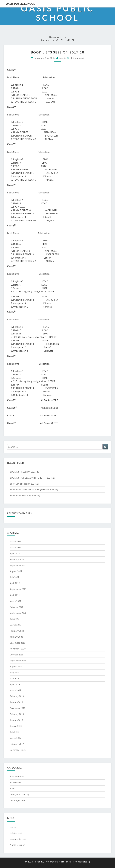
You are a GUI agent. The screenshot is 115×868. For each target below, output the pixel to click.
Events (13, 788)
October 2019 (16, 655)
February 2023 (17, 559)
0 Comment (77, 58)
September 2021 (18, 589)
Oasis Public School (20, 4)
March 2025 (15, 541)
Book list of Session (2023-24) (25, 495)
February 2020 (17, 631)
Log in (13, 827)
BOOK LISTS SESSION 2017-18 (58, 52)
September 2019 (18, 661)
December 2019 (17, 643)
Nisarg (86, 862)
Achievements (17, 776)
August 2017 (16, 726)
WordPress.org (17, 845)
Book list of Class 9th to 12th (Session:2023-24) (34, 489)
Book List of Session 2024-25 (24, 484)
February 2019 (17, 696)
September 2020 (18, 613)
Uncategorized (17, 800)
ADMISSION (15, 782)
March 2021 (15, 601)
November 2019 (18, 649)
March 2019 (15, 690)
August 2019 (16, 666)
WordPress (65, 862)
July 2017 (14, 732)
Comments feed (18, 839)
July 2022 (14, 577)
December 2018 (17, 708)
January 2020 (16, 637)
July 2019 (14, 672)
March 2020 (15, 625)
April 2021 (15, 595)
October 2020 (16, 607)
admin (63, 58)
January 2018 (16, 720)
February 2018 (17, 714)
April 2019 (15, 684)
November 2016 (18, 750)
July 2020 (14, 619)
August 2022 (16, 571)
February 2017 (17, 744)
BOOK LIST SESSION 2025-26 (24, 472)
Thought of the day (19, 794)
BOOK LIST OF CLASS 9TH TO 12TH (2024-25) (33, 478)
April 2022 (15, 583)
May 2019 (14, 678)
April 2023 (15, 553)
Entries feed (16, 833)
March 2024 (15, 547)
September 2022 (18, 565)
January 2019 (16, 702)
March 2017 (15, 738)
